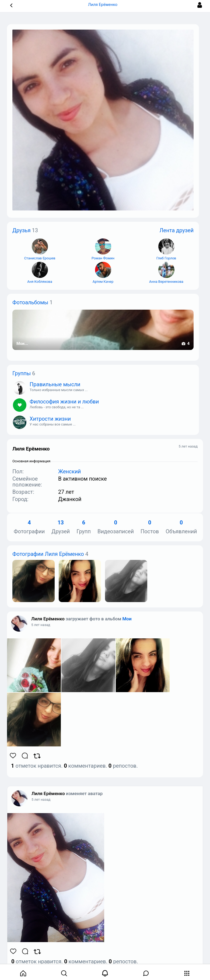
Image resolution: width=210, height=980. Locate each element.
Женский (69, 471)
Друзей (61, 527)
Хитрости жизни (50, 419)
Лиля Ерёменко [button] (105, 5)
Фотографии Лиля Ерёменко (48, 554)
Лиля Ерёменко (48, 619)
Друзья (22, 230)
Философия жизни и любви (64, 402)
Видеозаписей (116, 527)
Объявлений (181, 527)
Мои (127, 619)
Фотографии (29, 527)
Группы (22, 373)
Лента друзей (176, 230)
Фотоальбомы (30, 302)
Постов (150, 527)
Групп (84, 527)
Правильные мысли (55, 384)
